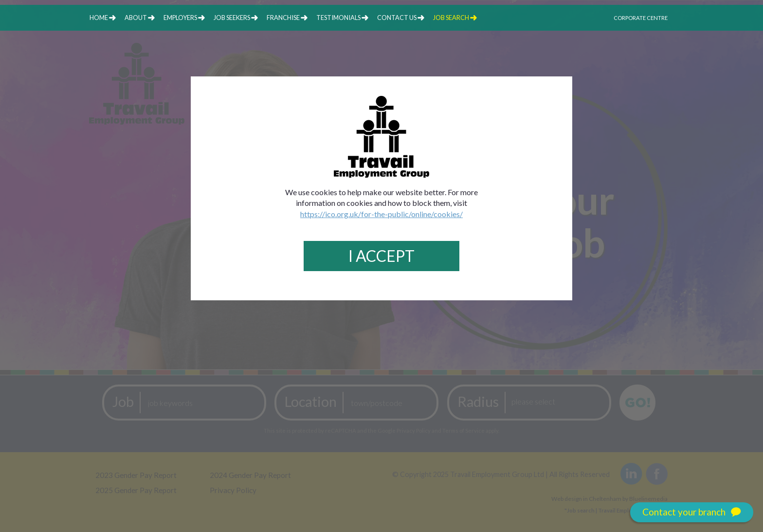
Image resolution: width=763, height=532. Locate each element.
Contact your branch (692, 512)
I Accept (381, 256)
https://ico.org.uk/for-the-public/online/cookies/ (381, 214)
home (99, 18)
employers (180, 18)
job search (451, 18)
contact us (397, 18)
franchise (283, 18)
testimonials (338, 18)
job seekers (232, 18)
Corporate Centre (641, 18)
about (136, 18)
